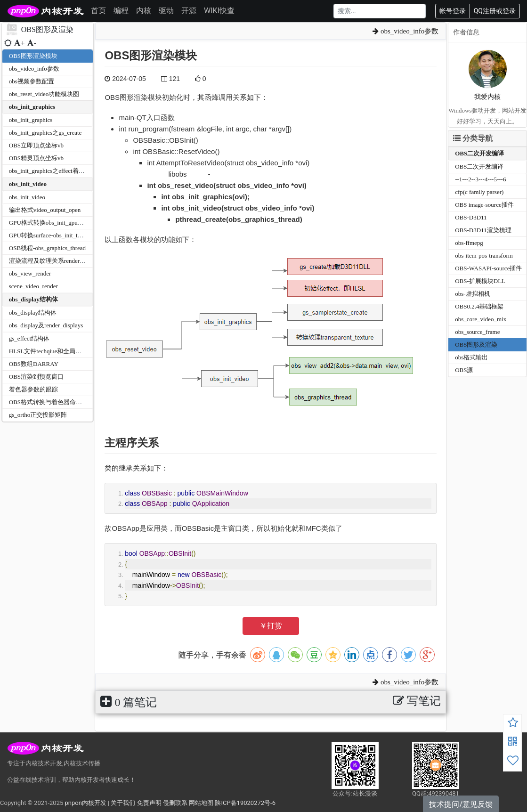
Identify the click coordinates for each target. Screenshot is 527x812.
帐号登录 (453, 11)
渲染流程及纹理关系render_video (53, 261)
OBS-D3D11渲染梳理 (483, 230)
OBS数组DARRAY (34, 364)
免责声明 (149, 803)
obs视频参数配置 (32, 81)
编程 (121, 11)
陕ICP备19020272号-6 (245, 803)
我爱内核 (487, 97)
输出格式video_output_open (45, 210)
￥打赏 (271, 626)
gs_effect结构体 (29, 338)
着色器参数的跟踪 (33, 389)
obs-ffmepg (469, 243)
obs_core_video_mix (481, 319)
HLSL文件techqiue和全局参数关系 (55, 351)
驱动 (166, 11)
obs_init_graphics (32, 107)
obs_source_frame (477, 332)
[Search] (380, 11)
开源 (189, 11)
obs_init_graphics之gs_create (45, 133)
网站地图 (201, 803)
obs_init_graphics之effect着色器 (50, 171)
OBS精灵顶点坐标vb (36, 158)
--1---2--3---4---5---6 (480, 179)
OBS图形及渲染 (476, 345)
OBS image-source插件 (484, 205)
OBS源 (464, 370)
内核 (144, 11)
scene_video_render (33, 286)
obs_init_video (28, 184)
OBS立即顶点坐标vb (36, 145)
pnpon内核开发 (85, 803)
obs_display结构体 (33, 299)
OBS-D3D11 (471, 217)
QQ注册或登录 (495, 11)
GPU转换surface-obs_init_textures (52, 235)
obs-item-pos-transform (484, 256)
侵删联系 (175, 803)
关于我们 (123, 803)
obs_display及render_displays (46, 325)
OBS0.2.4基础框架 (479, 306)
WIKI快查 (219, 11)
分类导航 (473, 138)
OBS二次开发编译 (479, 153)
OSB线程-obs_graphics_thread (47, 248)
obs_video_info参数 (34, 69)
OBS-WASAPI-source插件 (488, 268)
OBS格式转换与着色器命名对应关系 (58, 402)
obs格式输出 (471, 357)
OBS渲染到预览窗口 (36, 377)
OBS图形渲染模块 (33, 56)
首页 (98, 11)
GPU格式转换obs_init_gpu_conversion (58, 223)
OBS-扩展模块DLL (480, 281)
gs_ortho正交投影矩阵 (38, 415)
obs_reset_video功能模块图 (44, 94)
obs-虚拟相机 (472, 294)
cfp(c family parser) (479, 192)
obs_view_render (30, 273)
